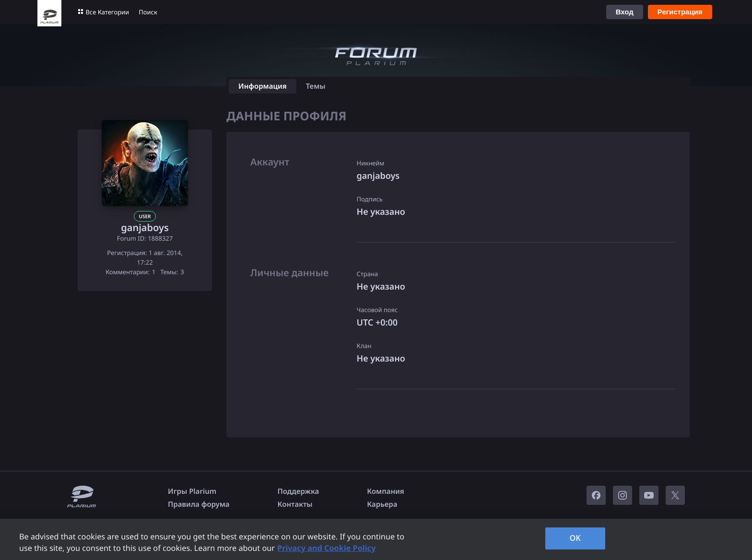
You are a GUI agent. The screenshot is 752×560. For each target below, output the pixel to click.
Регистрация (680, 12)
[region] (376, 539)
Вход (625, 12)
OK (575, 538)
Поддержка (299, 491)
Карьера (382, 504)
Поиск (148, 12)
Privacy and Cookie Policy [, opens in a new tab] (326, 548)
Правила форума (199, 504)
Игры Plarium (192, 491)
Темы (316, 86)
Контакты (295, 504)
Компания (386, 491)
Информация (263, 86)
